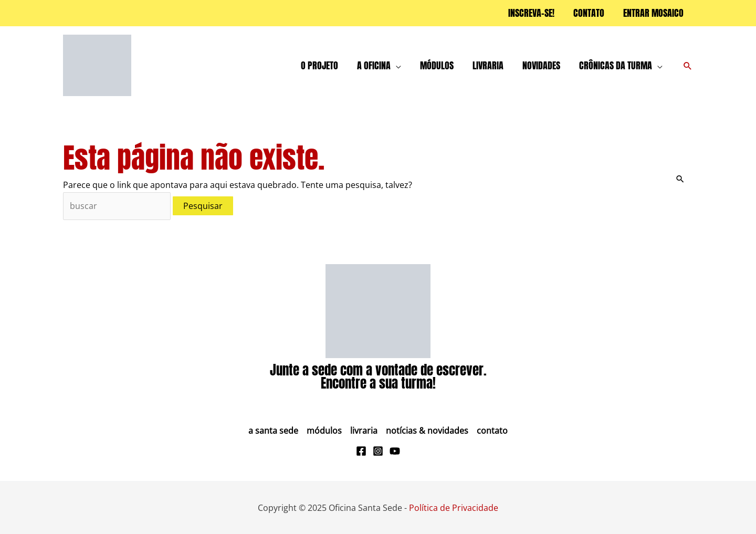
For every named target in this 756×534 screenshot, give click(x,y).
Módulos (324, 431)
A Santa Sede (273, 431)
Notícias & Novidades (427, 431)
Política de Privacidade (454, 508)
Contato (492, 431)
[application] (396, 66)
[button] (688, 66)
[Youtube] (395, 451)
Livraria (364, 431)
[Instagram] (378, 451)
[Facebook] (361, 451)
